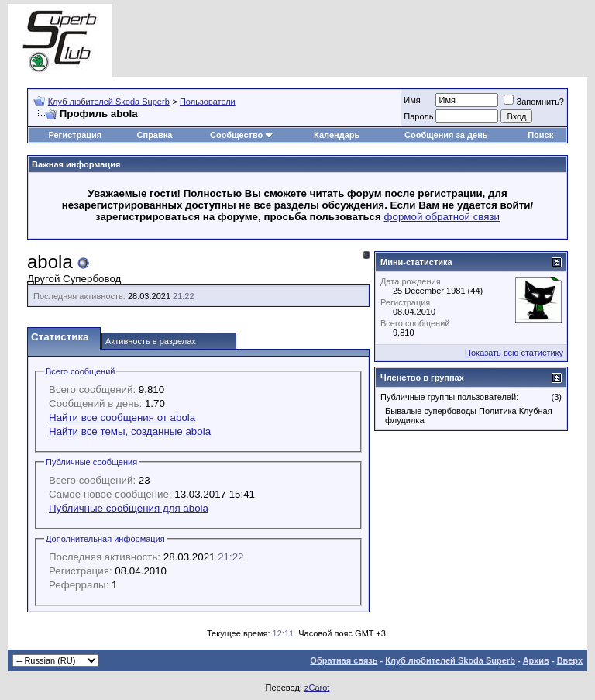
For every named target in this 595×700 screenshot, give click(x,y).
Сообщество (242, 135)
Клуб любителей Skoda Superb (109, 102)
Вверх (570, 660)
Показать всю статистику (514, 353)
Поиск (540, 135)
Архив (536, 660)
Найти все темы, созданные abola (130, 431)
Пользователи (208, 102)
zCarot (317, 688)
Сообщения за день (446, 135)
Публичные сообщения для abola (129, 508)
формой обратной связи (442, 217)
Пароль (418, 116)
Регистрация (75, 135)
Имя (412, 100)
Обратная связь (344, 660)
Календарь (337, 135)
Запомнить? (534, 102)
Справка (155, 135)
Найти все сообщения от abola (122, 417)
